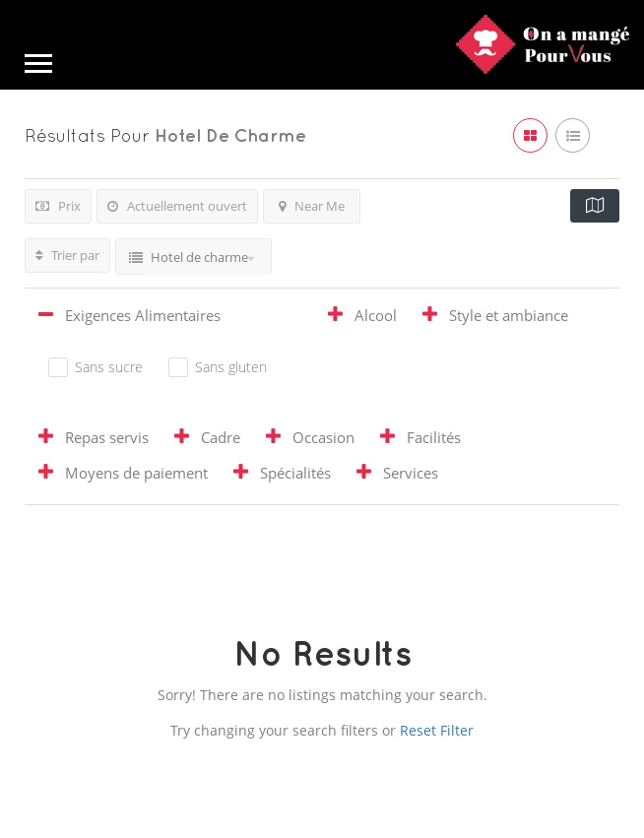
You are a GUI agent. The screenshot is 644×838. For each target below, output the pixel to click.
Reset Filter (437, 730)
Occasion (323, 437)
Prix (58, 206)
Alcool (376, 315)
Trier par (67, 255)
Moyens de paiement (136, 473)
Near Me (312, 206)
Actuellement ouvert (177, 206)
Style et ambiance (509, 315)
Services (411, 473)
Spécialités (295, 473)
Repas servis (107, 437)
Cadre (221, 437)
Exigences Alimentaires (143, 315)
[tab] (170, 318)
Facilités (434, 437)
